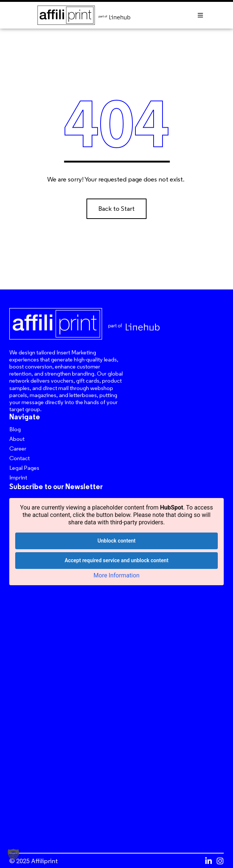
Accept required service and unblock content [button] (116, 560)
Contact (19, 458)
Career (18, 448)
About (17, 439)
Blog (15, 429)
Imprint (18, 477)
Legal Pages (24, 468)
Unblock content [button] (116, 541)
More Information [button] (116, 575)
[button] (200, 15)
